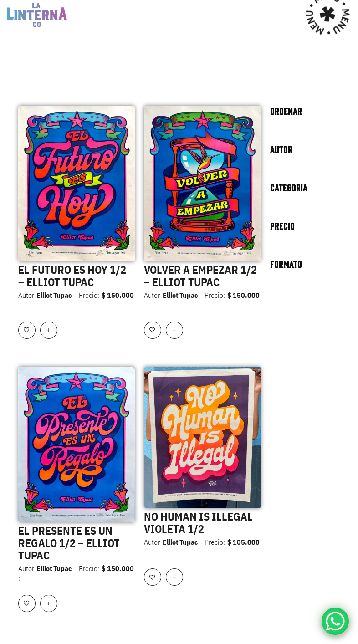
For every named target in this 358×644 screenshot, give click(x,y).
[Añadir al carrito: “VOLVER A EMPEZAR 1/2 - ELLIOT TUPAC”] (174, 330)
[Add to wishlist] (27, 330)
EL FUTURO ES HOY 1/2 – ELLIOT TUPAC (72, 276)
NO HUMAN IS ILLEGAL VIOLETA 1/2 (198, 523)
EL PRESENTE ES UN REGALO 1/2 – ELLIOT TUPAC (69, 543)
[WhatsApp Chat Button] (335, 621)
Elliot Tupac (54, 295)
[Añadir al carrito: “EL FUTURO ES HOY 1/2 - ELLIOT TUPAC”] (49, 330)
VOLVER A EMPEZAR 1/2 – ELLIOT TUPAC (200, 276)
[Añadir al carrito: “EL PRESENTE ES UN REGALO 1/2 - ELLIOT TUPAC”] (49, 603)
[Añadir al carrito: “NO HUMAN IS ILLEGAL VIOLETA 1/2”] (174, 577)
